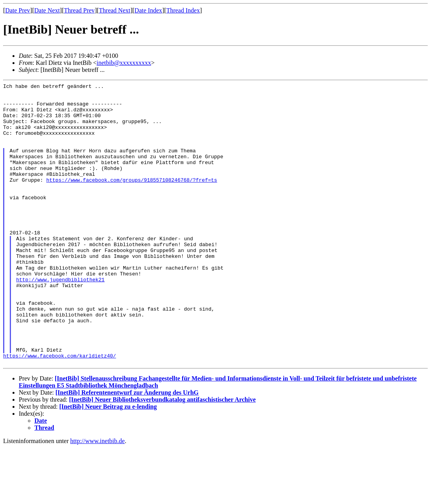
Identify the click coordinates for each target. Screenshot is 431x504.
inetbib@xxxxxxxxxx (124, 63)
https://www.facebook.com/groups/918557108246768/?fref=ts (132, 200)
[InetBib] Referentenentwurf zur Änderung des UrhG (127, 449)
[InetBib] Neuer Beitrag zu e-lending (108, 463)
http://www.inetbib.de (98, 497)
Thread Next (115, 10)
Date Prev (18, 10)
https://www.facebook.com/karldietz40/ (60, 411)
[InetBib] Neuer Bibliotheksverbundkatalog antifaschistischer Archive (162, 456)
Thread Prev (79, 10)
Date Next (47, 10)
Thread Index (183, 10)
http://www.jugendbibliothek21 (60, 319)
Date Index (148, 10)
